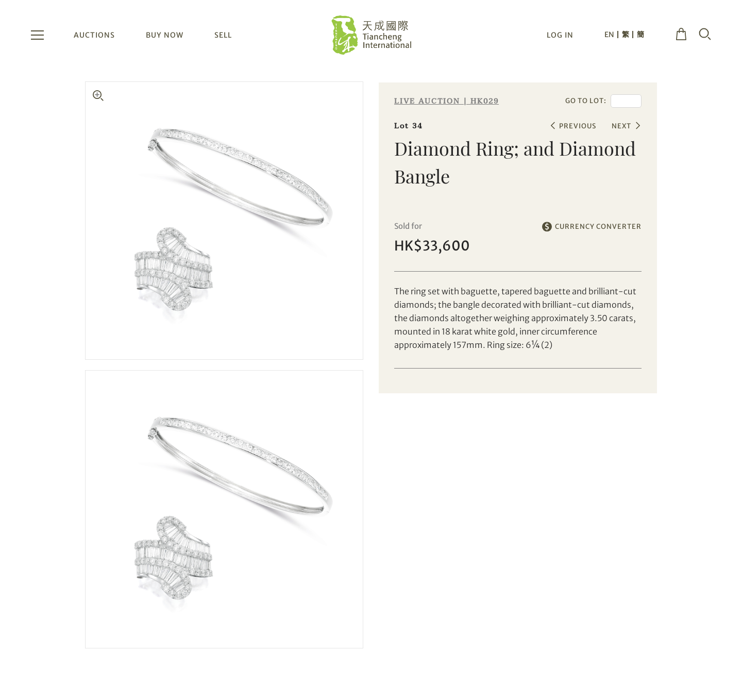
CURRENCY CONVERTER (598, 227)
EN (609, 35)
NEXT (621, 126)
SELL (223, 35)
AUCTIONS (94, 35)
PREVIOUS (578, 126)
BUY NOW (165, 35)
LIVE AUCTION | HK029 (446, 101)
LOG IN (560, 35)
